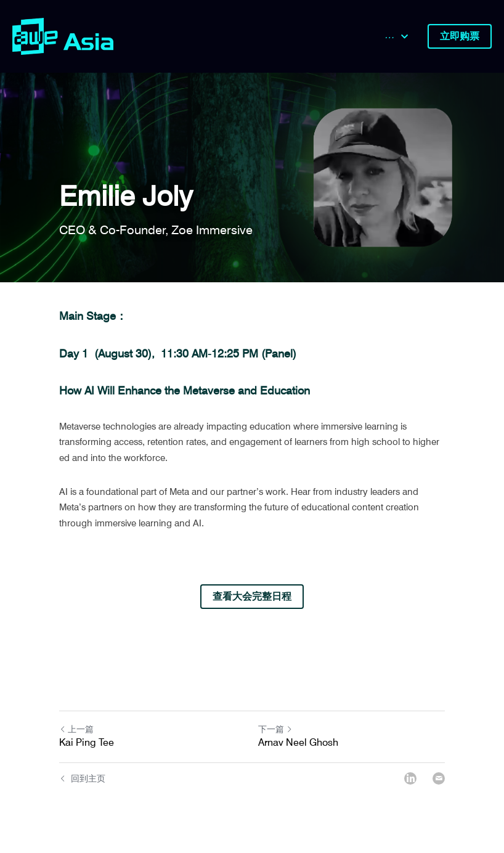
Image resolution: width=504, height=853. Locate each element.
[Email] (439, 778)
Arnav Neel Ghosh (298, 742)
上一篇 (76, 729)
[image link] (63, 35)
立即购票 (460, 36)
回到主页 (82, 778)
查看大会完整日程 (252, 596)
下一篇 (275, 729)
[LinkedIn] (410, 778)
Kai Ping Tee (87, 742)
